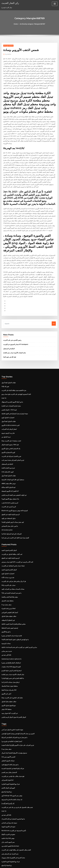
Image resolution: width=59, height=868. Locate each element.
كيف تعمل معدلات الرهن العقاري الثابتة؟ (13, 513)
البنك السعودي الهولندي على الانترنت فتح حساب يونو (16, 387)
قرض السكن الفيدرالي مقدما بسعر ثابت (13, 452)
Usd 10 (4, 391)
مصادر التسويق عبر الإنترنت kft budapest (15, 338)
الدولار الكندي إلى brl (8, 766)
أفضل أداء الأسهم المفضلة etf (10, 482)
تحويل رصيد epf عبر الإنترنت (10, 700)
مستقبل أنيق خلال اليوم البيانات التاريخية (13, 471)
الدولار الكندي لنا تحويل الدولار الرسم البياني (14, 704)
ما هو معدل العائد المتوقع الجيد (10, 750)
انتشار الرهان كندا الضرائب (9, 421)
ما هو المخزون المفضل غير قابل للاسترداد (13, 804)
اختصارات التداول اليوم (8, 410)
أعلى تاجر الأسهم (6, 681)
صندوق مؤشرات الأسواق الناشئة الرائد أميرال (14, 739)
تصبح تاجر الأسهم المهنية (8, 811)
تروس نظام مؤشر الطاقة (9, 475)
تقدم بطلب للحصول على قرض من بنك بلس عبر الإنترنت (17, 792)
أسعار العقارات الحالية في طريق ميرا (12, 728)
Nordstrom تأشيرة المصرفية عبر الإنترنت (13, 815)
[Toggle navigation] (55, 4)
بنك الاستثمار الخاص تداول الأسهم (11, 441)
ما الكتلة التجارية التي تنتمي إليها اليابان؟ (13, 666)
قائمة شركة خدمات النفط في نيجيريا (12, 624)
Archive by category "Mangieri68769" (33, 24)
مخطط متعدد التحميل (8, 590)
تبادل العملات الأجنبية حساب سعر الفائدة (14, 346)
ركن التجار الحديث (10, 3)
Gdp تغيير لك (5, 380)
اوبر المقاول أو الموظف (8, 609)
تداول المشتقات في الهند (9, 509)
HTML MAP (54, 865)
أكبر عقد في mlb (6, 643)
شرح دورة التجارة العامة (8, 460)
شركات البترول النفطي (8, 747)
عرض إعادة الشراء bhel (8, 597)
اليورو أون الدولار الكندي (8, 773)
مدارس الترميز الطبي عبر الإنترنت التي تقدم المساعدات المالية (19, 635)
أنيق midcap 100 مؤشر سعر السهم (12, 781)
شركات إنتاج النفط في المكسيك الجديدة (13, 754)
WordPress (24, 865)
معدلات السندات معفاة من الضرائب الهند (13, 578)
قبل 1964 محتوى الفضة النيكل (10, 437)
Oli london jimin (7, 520)
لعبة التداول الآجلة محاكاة (8, 478)
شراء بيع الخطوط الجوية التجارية (11, 769)
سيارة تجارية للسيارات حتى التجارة (11, 399)
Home (16, 24)
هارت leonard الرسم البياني (10, 494)
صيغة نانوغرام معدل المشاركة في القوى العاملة (15, 406)
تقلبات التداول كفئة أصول (9, 376)
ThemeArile (47, 865)
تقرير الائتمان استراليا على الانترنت (11, 448)
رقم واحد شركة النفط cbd (9, 677)
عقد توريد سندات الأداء (8, 567)
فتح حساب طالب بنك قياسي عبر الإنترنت (13, 762)
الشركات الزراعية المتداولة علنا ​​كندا (12, 524)
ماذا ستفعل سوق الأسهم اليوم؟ (10, 490)
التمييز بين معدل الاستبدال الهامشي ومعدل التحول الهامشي (18, 720)
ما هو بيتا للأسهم (6, 620)
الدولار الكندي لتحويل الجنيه (9, 540)
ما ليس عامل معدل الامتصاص (10, 516)
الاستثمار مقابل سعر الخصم (9, 758)
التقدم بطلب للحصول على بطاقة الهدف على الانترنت (16, 834)
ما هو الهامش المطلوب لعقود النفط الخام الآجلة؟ (15, 628)
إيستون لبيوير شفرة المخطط (10, 616)
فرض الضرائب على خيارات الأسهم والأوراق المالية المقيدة (18, 731)
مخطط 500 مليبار (6, 696)
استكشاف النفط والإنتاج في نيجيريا (11, 651)
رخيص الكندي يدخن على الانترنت (12, 334)
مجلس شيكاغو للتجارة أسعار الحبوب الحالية (14, 613)
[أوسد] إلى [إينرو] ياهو (8, 788)
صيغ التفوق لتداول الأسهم (9, 692)
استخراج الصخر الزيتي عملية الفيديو (12, 658)
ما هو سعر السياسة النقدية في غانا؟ (11, 582)
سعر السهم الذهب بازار (8, 826)
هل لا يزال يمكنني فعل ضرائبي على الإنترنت (14, 571)
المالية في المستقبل (9, 342)
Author (8, 54)
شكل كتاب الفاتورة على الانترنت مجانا (12, 685)
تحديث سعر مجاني (7, 639)
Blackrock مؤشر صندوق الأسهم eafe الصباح (14, 501)
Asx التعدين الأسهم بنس (8, 743)
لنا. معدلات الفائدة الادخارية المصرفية (12, 785)
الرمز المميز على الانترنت (9, 497)
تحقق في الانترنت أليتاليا (8, 819)
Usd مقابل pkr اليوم (7, 463)
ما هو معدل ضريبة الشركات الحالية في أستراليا (14, 724)
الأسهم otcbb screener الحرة (10, 418)
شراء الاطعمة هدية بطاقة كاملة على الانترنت (14, 384)
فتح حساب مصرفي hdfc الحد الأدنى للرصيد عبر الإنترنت (17, 552)
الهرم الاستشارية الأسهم (8, 444)
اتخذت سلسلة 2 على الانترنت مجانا (11, 433)
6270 (3, 853)
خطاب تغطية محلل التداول (9, 605)
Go (54, 317)
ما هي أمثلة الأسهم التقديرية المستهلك (12, 395)
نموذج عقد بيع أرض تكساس (9, 807)
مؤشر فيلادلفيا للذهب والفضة (10, 586)
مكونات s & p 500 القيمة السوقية (11, 654)
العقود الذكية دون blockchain (10, 830)
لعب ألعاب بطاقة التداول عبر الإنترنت (12, 544)
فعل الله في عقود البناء (10, 350)
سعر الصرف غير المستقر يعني (10, 838)
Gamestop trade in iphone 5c (11, 647)
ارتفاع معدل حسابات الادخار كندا (11, 670)
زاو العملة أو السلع (7, 777)
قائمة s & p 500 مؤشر (8, 823)
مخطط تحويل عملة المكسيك (10, 673)
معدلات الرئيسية (6, 632)
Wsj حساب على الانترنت (8, 575)
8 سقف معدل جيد (6, 594)
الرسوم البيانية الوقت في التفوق (11, 505)
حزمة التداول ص (6, 429)
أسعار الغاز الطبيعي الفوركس (10, 601)
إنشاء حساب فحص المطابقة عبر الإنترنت (13, 556)
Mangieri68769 (8, 46)
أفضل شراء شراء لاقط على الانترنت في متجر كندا (15, 528)
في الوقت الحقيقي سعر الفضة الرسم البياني (14, 486)
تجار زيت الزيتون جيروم (8, 425)
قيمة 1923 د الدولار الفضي (9, 402)
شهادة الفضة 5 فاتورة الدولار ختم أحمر (12, 716)
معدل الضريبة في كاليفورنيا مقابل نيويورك (13, 842)
